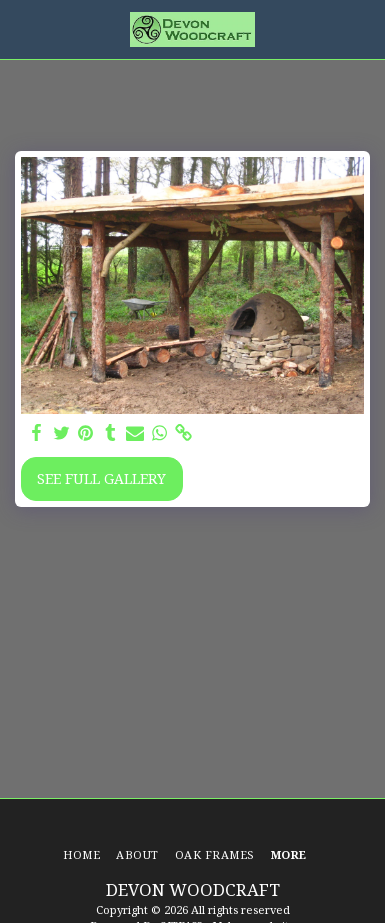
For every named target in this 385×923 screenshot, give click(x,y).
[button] (22, 28)
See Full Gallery (101, 478)
